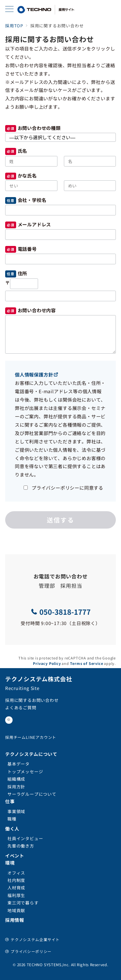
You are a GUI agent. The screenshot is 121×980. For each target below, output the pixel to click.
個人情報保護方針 (37, 374)
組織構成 (16, 779)
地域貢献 (16, 910)
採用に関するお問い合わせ (32, 700)
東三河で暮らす (23, 903)
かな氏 (25, 175)
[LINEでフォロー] (9, 720)
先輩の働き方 (21, 846)
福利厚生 (16, 895)
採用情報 (15, 920)
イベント (15, 856)
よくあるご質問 (21, 708)
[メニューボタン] (9, 9)
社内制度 (16, 880)
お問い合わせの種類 (39, 128)
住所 (23, 273)
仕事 (10, 801)
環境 (10, 863)
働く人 (12, 829)
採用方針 (16, 787)
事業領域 (16, 811)
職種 (12, 819)
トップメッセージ (25, 771)
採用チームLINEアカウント (31, 737)
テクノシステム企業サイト (35, 939)
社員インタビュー (25, 838)
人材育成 (16, 888)
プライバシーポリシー (31, 951)
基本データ (19, 764)
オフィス (16, 873)
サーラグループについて (32, 794)
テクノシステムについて (31, 754)
